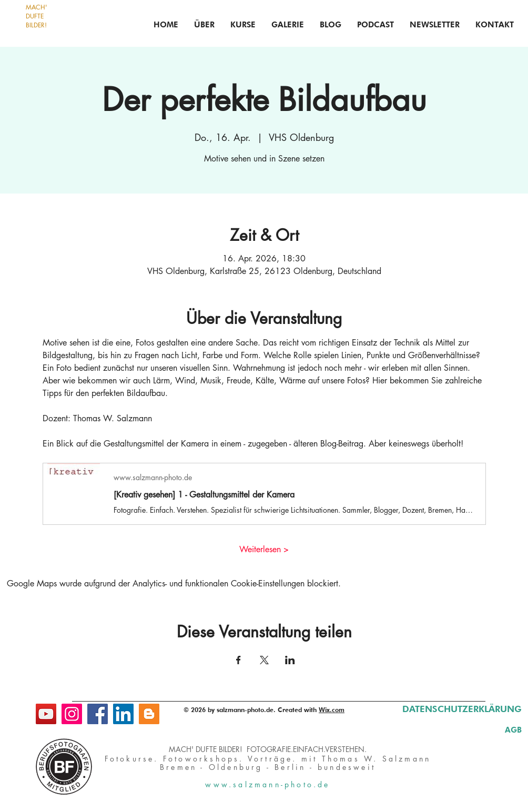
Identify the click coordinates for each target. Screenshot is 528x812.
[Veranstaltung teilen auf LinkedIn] (290, 660)
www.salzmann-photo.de (267, 784)
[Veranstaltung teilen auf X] (264, 660)
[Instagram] (72, 714)
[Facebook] (98, 714)
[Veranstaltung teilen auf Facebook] (238, 660)
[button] (243, 25)
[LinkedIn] (123, 714)
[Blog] (149, 714)
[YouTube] (46, 714)
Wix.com (332, 710)
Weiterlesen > (264, 549)
